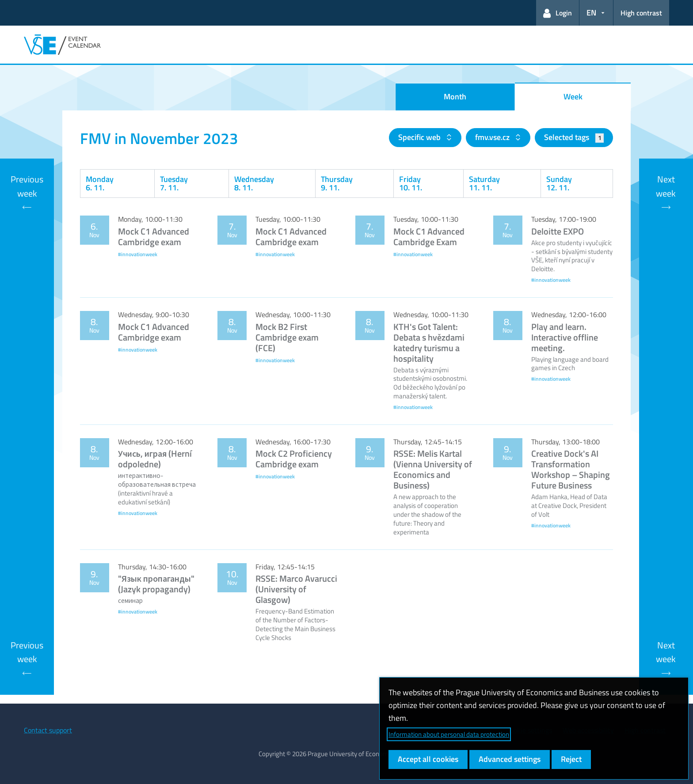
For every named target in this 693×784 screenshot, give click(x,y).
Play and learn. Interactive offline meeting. (565, 337)
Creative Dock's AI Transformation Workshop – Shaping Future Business (571, 469)
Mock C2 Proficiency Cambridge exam (294, 459)
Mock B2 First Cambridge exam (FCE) (287, 337)
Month (455, 97)
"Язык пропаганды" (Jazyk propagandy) (156, 584)
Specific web (420, 137)
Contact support (48, 730)
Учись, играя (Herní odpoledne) (155, 459)
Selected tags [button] (574, 137)
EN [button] (591, 13)
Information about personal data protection (449, 734)
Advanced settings (510, 759)
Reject (571, 759)
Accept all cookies (428, 759)
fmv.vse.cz (493, 137)
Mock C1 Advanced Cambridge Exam (429, 237)
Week (573, 97)
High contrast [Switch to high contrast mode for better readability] (641, 13)
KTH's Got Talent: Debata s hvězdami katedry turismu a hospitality (429, 343)
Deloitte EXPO (558, 231)
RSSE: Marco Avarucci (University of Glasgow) (296, 589)
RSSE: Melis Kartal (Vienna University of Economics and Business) (433, 469)
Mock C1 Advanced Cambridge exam (154, 237)
